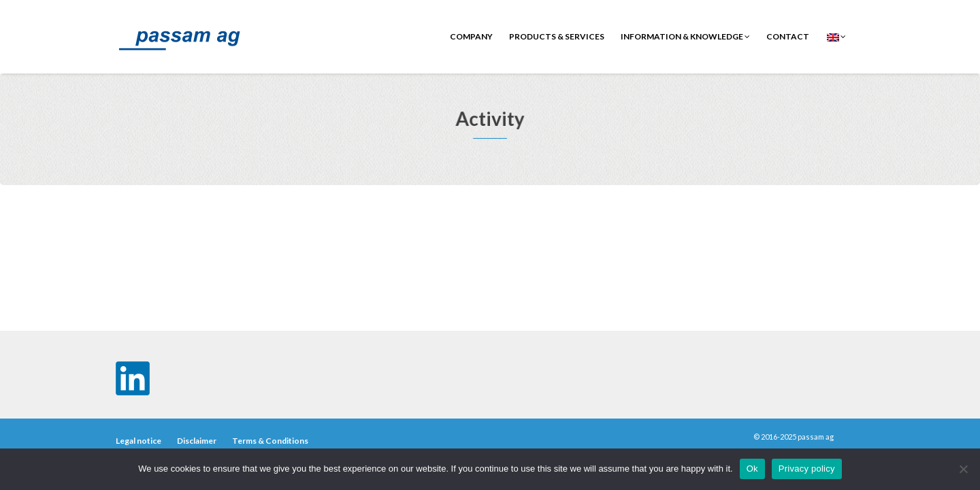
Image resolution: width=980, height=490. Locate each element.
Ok (752, 469)
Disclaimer (197, 441)
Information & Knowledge (685, 36)
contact (788, 36)
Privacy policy (807, 469)
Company (471, 36)
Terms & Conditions (270, 441)
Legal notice (138, 441)
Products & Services (557, 36)
